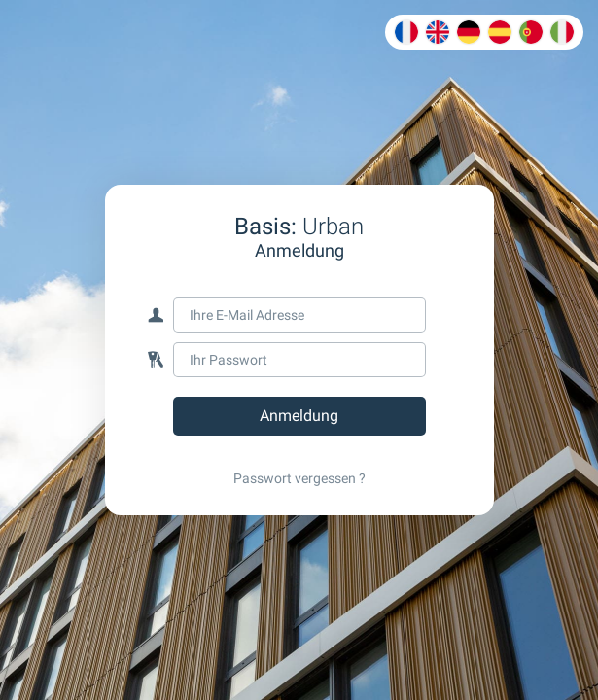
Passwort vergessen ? (299, 478)
